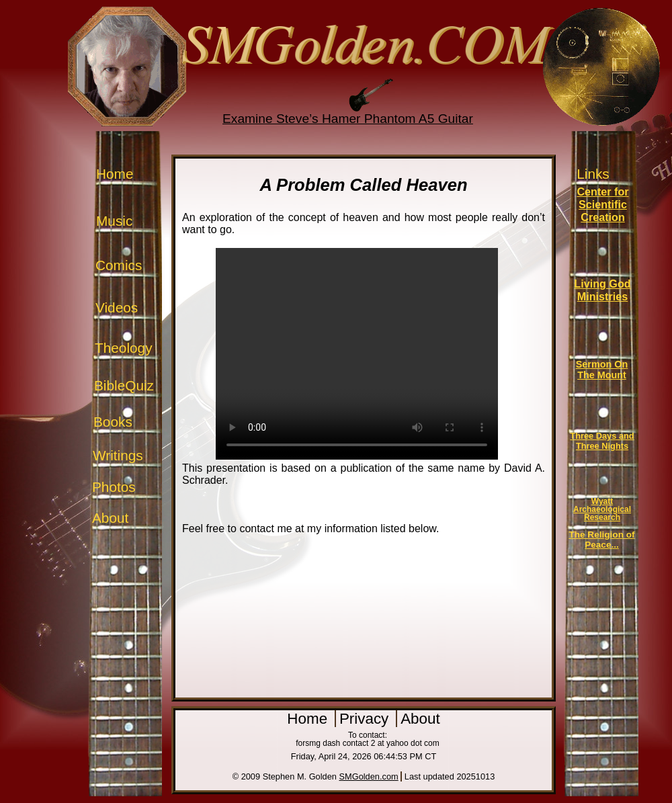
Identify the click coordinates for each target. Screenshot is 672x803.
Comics (119, 265)
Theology (124, 348)
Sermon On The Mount (602, 370)
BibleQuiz (124, 385)
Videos (117, 307)
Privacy (366, 719)
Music (114, 221)
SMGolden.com (369, 776)
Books (113, 422)
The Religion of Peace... (601, 540)
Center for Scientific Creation (602, 204)
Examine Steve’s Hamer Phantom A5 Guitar (348, 119)
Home (115, 174)
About (110, 518)
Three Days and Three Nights (602, 441)
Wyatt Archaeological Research (602, 509)
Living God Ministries (602, 290)
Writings (118, 455)
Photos (114, 487)
